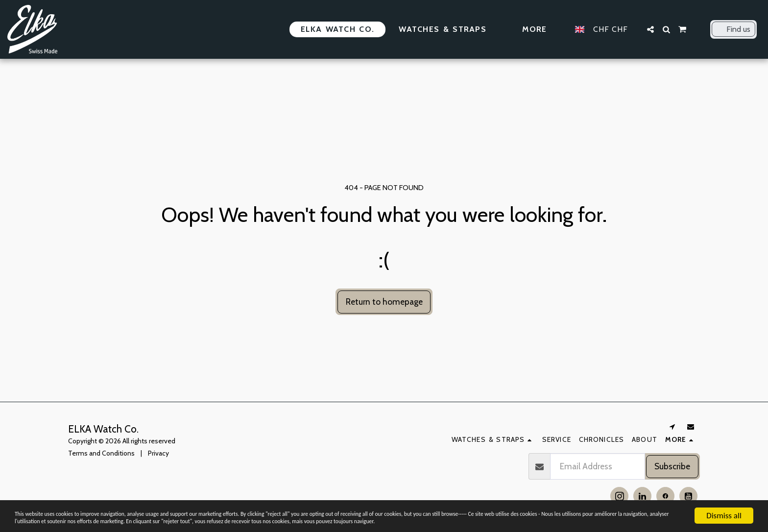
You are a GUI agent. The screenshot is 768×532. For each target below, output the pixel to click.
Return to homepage (384, 302)
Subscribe (672, 466)
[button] (650, 29)
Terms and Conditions (101, 453)
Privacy (158, 453)
